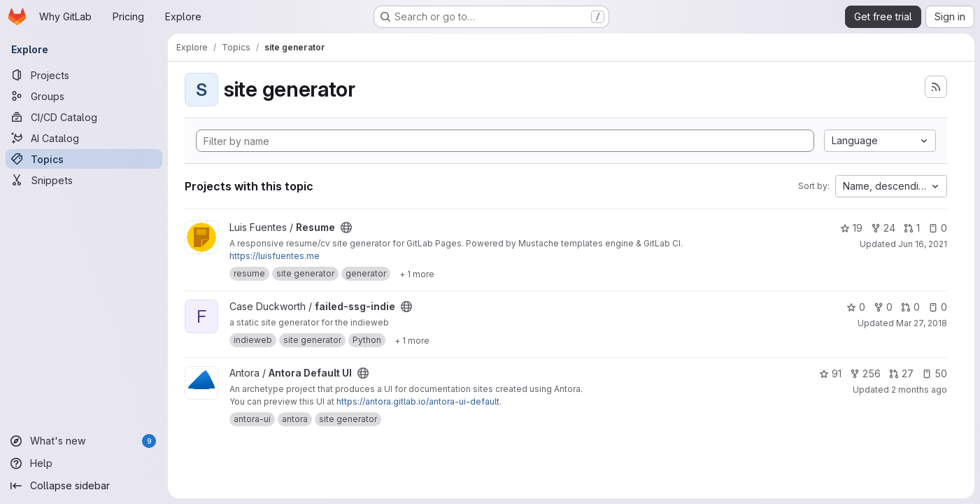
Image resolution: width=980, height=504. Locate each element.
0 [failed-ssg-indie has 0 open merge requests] (910, 307)
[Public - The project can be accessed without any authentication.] (346, 227)
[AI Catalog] (84, 138)
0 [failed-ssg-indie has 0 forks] (883, 307)
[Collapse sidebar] (84, 486)
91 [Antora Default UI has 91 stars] (830, 373)
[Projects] (84, 75)
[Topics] (84, 159)
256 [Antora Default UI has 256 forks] (865, 373)
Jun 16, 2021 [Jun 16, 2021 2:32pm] (923, 244)
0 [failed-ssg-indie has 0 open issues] (938, 307)
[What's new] (84, 441)
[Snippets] (84, 180)
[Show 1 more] (417, 274)
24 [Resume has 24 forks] (883, 228)
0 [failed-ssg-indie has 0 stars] (856, 307)
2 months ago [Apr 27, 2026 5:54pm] (919, 390)
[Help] (84, 463)
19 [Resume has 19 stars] (851, 228)
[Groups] (84, 96)
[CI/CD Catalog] (84, 117)
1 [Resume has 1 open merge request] (912, 228)
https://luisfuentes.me (275, 256)
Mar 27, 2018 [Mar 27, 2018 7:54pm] (922, 323)
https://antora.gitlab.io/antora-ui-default (418, 401)
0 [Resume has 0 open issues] (938, 228)
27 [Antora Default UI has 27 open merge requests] (901, 373)
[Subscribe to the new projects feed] (936, 87)
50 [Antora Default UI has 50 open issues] (935, 373)
